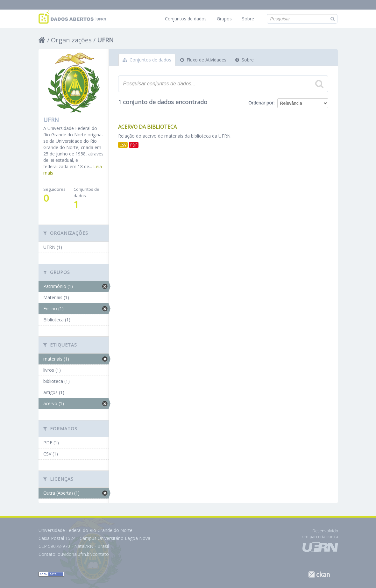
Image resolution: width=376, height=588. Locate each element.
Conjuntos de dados (186, 19)
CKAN (319, 574)
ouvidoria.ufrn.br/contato (83, 554)
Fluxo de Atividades (203, 60)
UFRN (105, 40)
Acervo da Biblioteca (147, 127)
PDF (134, 145)
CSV (123, 145)
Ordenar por (261, 103)
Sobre (248, 19)
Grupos (224, 19)
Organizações (71, 40)
